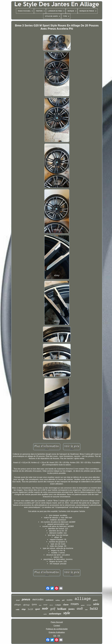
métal (51, 605)
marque (89, 605)
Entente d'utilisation (57, 632)
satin (45, 614)
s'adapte (58, 605)
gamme (83, 605)
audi (80, 608)
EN (55, 636)
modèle (70, 600)
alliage (83, 599)
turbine (58, 600)
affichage (26, 605)
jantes (72, 609)
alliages (18, 605)
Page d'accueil (57, 622)
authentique (55, 614)
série (96, 604)
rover (45, 605)
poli (63, 600)
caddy (18, 610)
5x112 (94, 609)
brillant (62, 609)
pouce (95, 600)
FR (59, 636)
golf (53, 609)
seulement (50, 600)
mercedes (38, 599)
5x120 (30, 609)
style (67, 613)
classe (66, 605)
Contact (57, 626)
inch (40, 605)
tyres (34, 604)
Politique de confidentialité (57, 629)
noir (45, 608)
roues (75, 604)
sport (38, 609)
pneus (26, 599)
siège (24, 609)
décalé (18, 600)
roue (86, 610)
